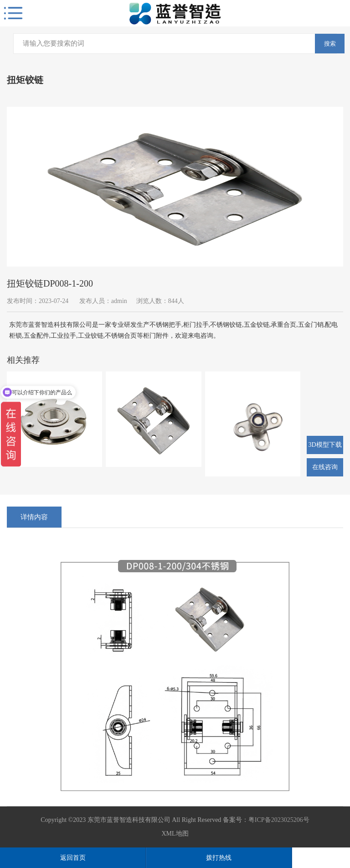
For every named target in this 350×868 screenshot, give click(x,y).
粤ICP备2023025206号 (279, 820)
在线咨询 (325, 467)
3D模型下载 (325, 445)
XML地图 (175, 834)
